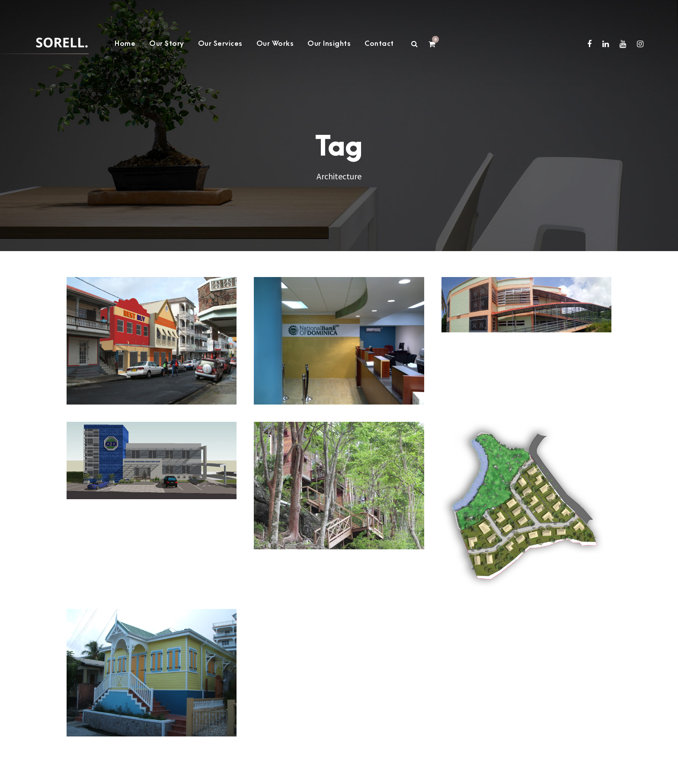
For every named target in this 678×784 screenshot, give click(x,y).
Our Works (275, 44)
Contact (379, 44)
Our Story (167, 44)
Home (125, 44)
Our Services (220, 44)
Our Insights (329, 44)
